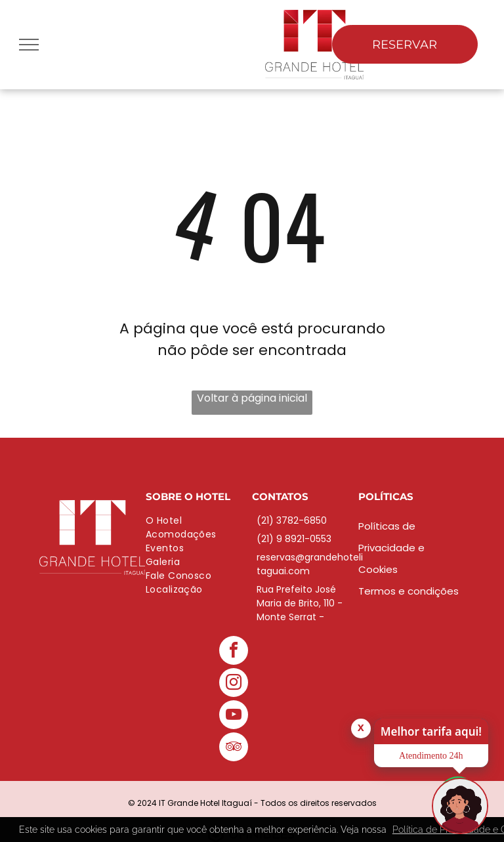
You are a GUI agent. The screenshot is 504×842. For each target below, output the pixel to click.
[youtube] (234, 716)
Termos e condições (409, 591)
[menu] (29, 45)
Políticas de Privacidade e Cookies (391, 548)
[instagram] (234, 684)
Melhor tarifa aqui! (431, 731)
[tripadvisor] (234, 748)
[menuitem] (199, 521)
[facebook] (234, 652)
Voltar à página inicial (252, 398)
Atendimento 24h (431, 756)
